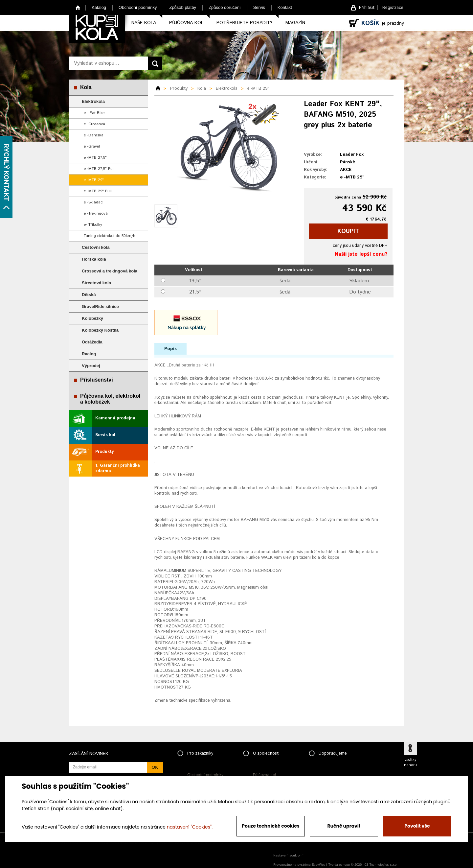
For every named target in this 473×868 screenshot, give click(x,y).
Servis (259, 7)
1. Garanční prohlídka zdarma (118, 468)
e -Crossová (94, 124)
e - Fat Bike (94, 113)
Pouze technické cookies (271, 826)
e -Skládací (94, 202)
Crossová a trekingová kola (110, 271)
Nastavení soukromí (288, 856)
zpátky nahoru (410, 762)
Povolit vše (417, 826)
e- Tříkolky (93, 225)
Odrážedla (92, 342)
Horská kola (94, 259)
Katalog (99, 7)
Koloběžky (92, 318)
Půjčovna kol (186, 23)
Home (78, 7)
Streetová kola (96, 283)
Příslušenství (97, 380)
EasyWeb (318, 865)
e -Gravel (92, 146)
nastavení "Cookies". (190, 827)
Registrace (393, 8)
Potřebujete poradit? (244, 23)
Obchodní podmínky (138, 7)
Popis (170, 349)
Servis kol (105, 435)
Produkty (104, 452)
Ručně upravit (344, 826)
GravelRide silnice (100, 306)
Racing (89, 354)
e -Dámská (94, 135)
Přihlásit (367, 8)
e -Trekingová (96, 213)
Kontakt (285, 7)
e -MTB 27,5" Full (99, 169)
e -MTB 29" (94, 180)
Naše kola (144, 23)
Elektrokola (93, 101)
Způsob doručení (225, 7)
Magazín (295, 23)
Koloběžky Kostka (100, 330)
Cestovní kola (96, 247)
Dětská (89, 295)
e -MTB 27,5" (95, 158)
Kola (86, 87)
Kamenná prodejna (115, 418)
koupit (348, 231)
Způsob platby (183, 7)
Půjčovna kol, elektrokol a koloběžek (110, 399)
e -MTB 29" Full (98, 191)
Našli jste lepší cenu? (361, 254)
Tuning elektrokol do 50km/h (110, 236)
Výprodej (91, 366)
